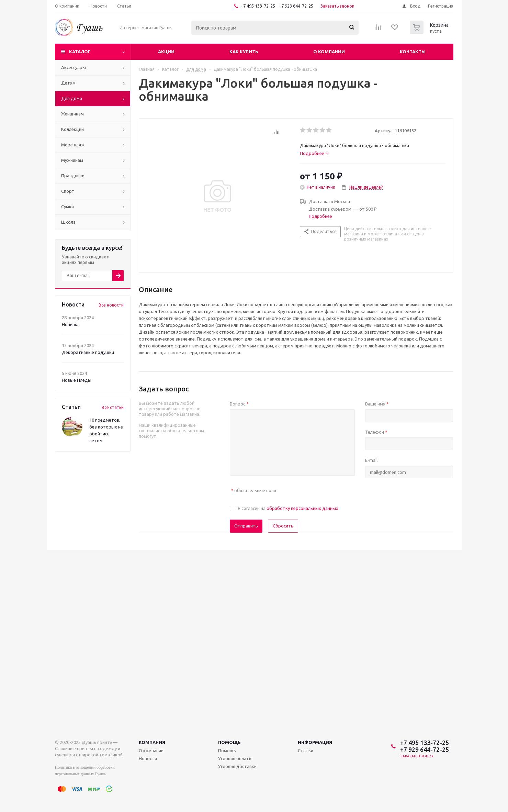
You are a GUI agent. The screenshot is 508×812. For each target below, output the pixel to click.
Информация (315, 742)
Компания (152, 742)
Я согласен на (288, 508)
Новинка (71, 324)
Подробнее (320, 216)
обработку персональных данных (302, 508)
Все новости (111, 305)
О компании (329, 52)
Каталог (80, 52)
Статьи (306, 750)
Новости (148, 758)
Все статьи (113, 407)
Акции (166, 52)
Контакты (413, 52)
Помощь (229, 742)
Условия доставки (237, 766)
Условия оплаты (235, 758)
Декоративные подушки (88, 352)
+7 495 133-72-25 (258, 6)
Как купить (244, 52)
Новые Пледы (77, 380)
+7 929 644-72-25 (296, 6)
